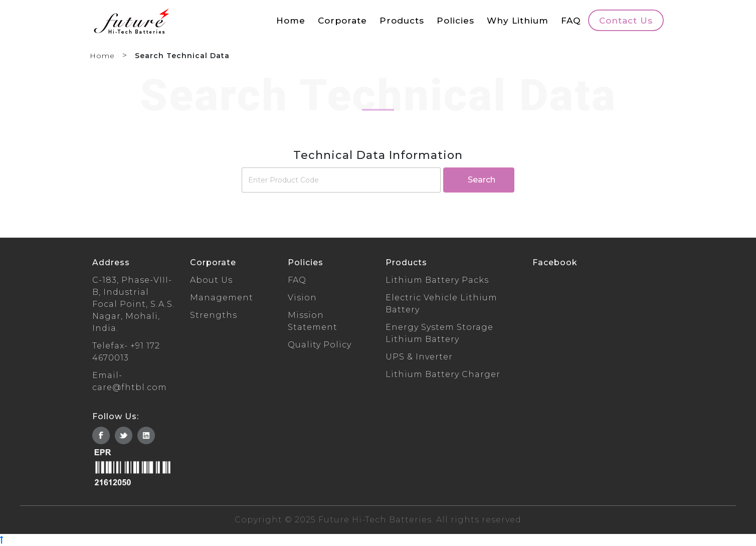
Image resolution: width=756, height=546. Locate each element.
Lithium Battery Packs (437, 280)
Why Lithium (518, 20)
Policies (455, 20)
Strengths (214, 315)
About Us (211, 280)
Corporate (342, 20)
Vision (302, 298)
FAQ (571, 20)
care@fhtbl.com (130, 387)
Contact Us (626, 20)
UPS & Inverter (419, 357)
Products (402, 20)
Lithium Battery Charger (443, 374)
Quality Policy (320, 345)
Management (222, 298)
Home (291, 20)
